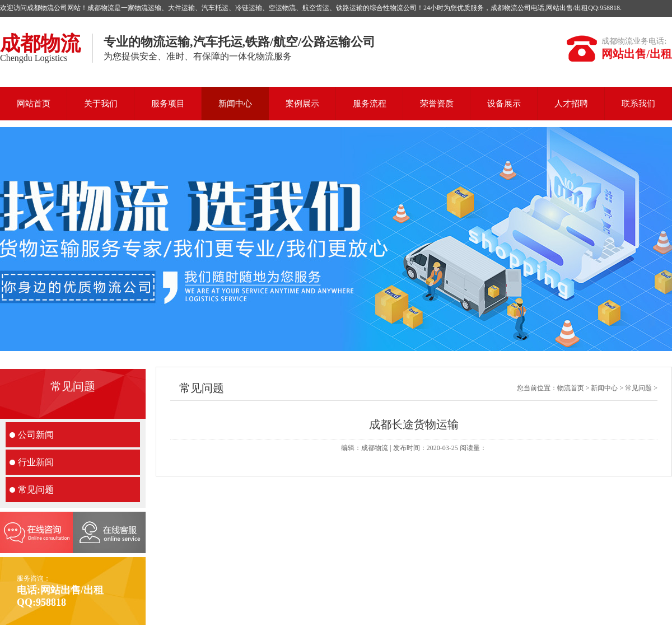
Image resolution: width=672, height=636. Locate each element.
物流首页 (571, 388)
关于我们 (101, 104)
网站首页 (34, 104)
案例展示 (302, 104)
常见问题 (36, 490)
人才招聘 (571, 104)
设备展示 (504, 104)
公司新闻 (36, 435)
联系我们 (638, 104)
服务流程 (370, 104)
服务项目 (168, 104)
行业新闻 (36, 462)
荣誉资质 (437, 104)
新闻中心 (235, 104)
